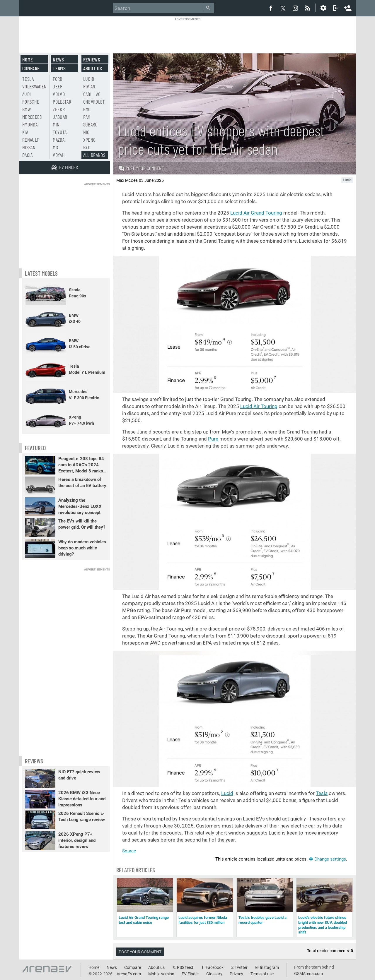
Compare (31, 68)
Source (129, 851)
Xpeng (90, 140)
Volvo (59, 94)
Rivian (89, 86)
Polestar (62, 102)
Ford (57, 79)
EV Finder (190, 974)
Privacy (236, 974)
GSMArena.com (308, 974)
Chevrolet (94, 102)
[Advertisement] (187, 34)
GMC (87, 109)
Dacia (28, 155)
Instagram (269, 967)
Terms (59, 68)
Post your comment (141, 168)
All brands (94, 155)
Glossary (214, 974)
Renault (31, 140)
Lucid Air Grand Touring (256, 213)
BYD (87, 147)
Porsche (31, 102)
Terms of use (262, 974)
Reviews (92, 59)
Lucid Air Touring (259, 406)
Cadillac (92, 94)
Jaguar (60, 117)
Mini (57, 124)
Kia (25, 132)
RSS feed (185, 967)
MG (55, 147)
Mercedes (32, 117)
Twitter (241, 967)
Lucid (227, 793)
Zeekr (59, 109)
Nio (86, 132)
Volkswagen (35, 86)
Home (28, 59)
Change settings (327, 859)
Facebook (215, 967)
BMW (27, 109)
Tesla (322, 793)
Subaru (91, 124)
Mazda (59, 140)
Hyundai (30, 124)
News (58, 59)
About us (93, 68)
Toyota (60, 132)
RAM (87, 117)
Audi (27, 94)
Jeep (58, 86)
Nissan (29, 147)
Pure (213, 439)
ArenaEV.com (129, 974)
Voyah (59, 155)
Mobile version (161, 974)
